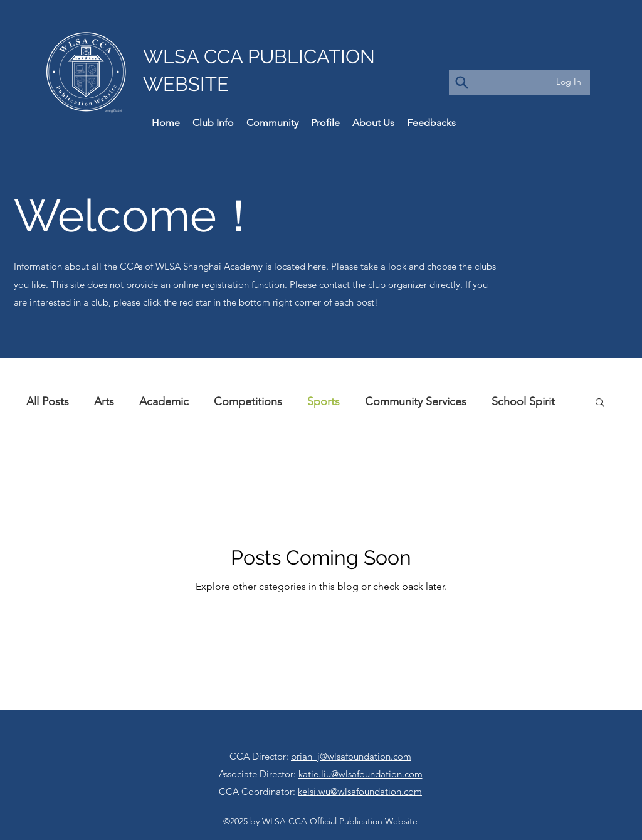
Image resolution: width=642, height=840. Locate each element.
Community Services (416, 401)
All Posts (48, 401)
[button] (600, 403)
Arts (104, 401)
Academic (164, 401)
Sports (324, 401)
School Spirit (523, 401)
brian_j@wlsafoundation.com (351, 756)
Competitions (248, 401)
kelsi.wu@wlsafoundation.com (360, 791)
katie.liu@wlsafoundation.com (360, 774)
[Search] (462, 82)
